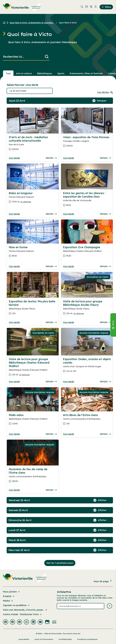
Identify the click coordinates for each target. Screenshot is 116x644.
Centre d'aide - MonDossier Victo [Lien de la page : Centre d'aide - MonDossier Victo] (23, 614)
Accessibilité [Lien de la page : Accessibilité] (24, 639)
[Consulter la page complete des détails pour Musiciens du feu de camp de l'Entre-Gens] (33, 476)
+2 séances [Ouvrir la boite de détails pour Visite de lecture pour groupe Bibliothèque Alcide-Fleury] (79, 313)
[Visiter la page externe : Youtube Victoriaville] (40, 622)
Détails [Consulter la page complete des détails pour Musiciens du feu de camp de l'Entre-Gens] (51, 490)
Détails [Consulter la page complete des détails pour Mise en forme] (51, 266)
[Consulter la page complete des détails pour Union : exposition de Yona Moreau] (87, 143)
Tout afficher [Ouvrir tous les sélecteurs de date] (105, 92)
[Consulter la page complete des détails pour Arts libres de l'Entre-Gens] (87, 421)
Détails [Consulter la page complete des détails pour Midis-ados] (51, 434)
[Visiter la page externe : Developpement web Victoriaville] (54, 622)
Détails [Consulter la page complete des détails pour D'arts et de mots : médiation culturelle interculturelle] (51, 158)
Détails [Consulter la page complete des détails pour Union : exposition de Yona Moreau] (105, 158)
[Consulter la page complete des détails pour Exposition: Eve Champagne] (87, 253)
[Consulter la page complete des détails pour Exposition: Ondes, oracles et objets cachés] (87, 366)
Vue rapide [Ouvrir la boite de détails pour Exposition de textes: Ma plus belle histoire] (14, 322)
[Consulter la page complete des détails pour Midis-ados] (33, 421)
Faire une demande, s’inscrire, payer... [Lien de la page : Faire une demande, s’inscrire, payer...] (25, 610)
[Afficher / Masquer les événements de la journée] (104, 101)
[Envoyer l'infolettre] (110, 606)
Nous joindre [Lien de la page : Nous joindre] (12, 592)
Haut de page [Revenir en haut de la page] (103, 581)
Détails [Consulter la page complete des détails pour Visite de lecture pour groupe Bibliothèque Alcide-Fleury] (105, 322)
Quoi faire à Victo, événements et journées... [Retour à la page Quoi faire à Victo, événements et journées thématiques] (32, 23)
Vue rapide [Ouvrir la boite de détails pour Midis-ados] (14, 434)
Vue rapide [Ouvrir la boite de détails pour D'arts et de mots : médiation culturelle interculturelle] (14, 158)
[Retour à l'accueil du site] (5, 23)
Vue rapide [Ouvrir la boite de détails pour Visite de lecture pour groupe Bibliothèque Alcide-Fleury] (68, 322)
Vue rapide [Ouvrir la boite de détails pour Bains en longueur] (14, 214)
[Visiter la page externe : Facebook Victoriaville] (6, 622)
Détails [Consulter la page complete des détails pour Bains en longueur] (51, 214)
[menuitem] (22, 7)
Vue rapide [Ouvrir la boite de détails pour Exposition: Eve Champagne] (68, 266)
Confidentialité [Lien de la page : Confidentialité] (65, 639)
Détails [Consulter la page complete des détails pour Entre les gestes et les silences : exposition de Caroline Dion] (105, 214)
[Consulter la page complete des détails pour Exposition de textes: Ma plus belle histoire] (33, 309)
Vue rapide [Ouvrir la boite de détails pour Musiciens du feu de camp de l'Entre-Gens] (14, 490)
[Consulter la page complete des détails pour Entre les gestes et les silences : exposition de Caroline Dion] (87, 200)
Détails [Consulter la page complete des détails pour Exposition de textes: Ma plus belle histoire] (51, 322)
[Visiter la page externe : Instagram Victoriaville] (26, 622)
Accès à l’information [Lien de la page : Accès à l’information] (44, 639)
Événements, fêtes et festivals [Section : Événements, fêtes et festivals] (86, 73)
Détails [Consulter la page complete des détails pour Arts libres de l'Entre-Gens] (105, 434)
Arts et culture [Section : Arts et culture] (24, 73)
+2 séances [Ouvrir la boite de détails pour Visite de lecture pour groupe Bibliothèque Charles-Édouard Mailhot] (24, 375)
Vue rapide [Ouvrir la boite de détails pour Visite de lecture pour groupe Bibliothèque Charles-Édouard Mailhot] (14, 382)
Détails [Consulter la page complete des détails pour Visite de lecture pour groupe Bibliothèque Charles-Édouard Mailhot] (51, 382)
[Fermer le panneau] (113, 325)
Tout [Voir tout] (8, 73)
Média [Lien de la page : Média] (8, 601)
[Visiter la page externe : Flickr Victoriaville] (47, 622)
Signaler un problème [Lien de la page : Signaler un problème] (16, 605)
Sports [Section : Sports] (61, 73)
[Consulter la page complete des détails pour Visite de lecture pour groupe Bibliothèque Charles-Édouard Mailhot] (33, 368)
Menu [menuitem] (106, 7)
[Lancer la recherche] (47, 57)
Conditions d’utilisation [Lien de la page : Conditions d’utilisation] (87, 639)
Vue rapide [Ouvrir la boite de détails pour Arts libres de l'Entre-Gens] (68, 434)
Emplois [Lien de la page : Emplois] (9, 596)
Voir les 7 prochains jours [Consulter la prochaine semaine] (60, 563)
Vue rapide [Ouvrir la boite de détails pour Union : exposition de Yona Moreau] (68, 158)
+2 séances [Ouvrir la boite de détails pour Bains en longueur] (26, 202)
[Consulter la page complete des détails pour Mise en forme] (33, 253)
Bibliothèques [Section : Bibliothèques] (45, 73)
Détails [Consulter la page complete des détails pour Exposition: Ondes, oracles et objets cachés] (105, 382)
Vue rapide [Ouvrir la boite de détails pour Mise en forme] (14, 266)
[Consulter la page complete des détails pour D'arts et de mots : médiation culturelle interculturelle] (33, 144)
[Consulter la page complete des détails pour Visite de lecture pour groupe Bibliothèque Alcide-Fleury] (87, 309)
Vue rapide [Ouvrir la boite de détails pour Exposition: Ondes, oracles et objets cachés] (68, 382)
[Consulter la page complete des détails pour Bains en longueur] (33, 199)
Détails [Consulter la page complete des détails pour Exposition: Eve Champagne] (105, 266)
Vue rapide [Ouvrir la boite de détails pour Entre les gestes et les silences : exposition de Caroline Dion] (68, 214)
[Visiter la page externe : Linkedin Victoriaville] (33, 622)
